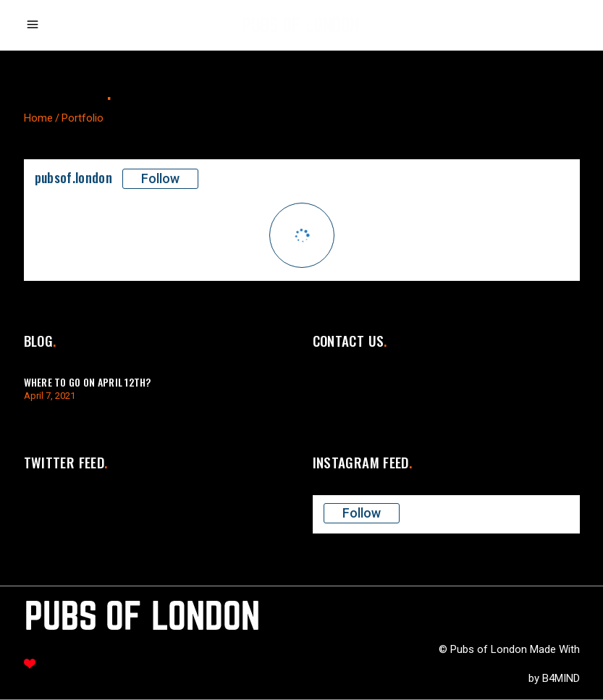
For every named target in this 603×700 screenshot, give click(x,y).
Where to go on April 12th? (88, 382)
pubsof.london (74, 177)
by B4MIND (554, 678)
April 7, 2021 (50, 396)
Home (38, 118)
